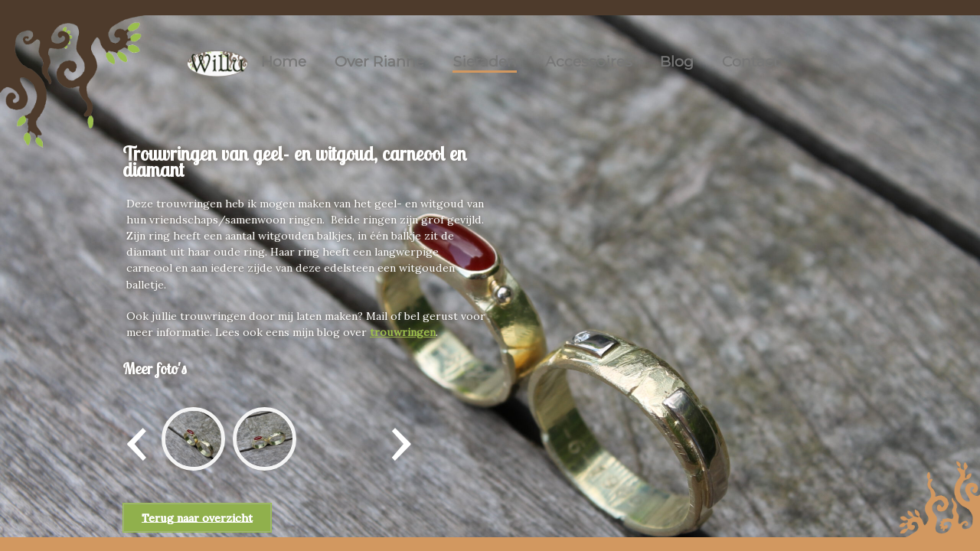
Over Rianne (379, 61)
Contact (750, 61)
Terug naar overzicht (197, 517)
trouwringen (403, 332)
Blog (677, 61)
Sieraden (485, 61)
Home (284, 61)
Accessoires (589, 61)
